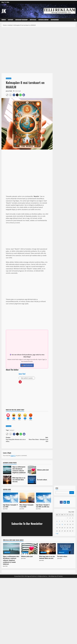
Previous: (16, 439)
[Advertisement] (27, 40)
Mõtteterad (33, 20)
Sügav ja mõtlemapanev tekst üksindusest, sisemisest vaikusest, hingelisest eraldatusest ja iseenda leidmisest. (7, 470)
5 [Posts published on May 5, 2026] (60, 521)
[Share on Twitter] (65, 502)
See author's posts (27, 378)
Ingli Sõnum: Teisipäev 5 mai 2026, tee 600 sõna (43, 506)
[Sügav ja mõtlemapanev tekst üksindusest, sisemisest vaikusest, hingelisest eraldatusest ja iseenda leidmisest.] (11, 549)
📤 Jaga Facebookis (27, 365)
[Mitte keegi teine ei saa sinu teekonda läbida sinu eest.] (48, 549)
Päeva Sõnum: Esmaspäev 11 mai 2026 (27, 506)
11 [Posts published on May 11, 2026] (57, 524)
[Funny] (14, 416)
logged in (13, 456)
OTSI (57, 488)
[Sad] (25, 416)
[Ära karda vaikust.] (66, 549)
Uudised (4, 20)
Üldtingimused (55, 20)
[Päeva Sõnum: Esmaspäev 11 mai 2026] (27, 498)
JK (4, 11)
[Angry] (31, 416)
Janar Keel (9, 91)
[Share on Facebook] (61, 502)
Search (72, 493)
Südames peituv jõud (32, 470)
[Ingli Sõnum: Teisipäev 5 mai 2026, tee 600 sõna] (44, 498)
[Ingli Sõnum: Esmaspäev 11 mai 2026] (11, 498)
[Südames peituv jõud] (29, 549)
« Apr (57, 534)
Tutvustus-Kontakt (43, 20)
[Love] (8, 416)
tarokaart (12, 430)
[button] (7, 95)
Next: (38, 439)
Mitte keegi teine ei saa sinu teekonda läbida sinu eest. (7, 480)
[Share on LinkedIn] (68, 502)
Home (5, 25)
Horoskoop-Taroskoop (21, 20)
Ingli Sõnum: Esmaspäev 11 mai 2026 (10, 506)
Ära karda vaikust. (32, 480)
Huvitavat (11, 20)
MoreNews (52, 576)
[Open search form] (75, 20)
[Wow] (19, 416)
